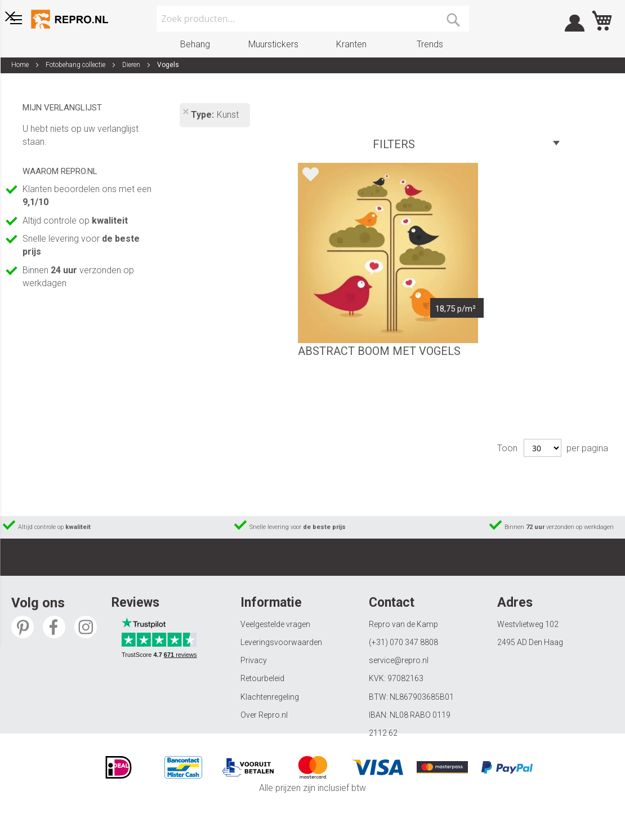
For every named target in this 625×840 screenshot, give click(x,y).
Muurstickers (273, 44)
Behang (195, 44)
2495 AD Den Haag (530, 642)
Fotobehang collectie (76, 65)
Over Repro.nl (264, 715)
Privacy (254, 660)
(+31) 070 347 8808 (403, 642)
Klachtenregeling (270, 697)
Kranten (351, 44)
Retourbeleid (262, 678)
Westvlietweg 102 (528, 624)
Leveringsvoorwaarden (281, 642)
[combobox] (313, 19)
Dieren (132, 65)
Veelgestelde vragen (275, 624)
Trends (430, 44)
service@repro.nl (399, 660)
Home (21, 65)
